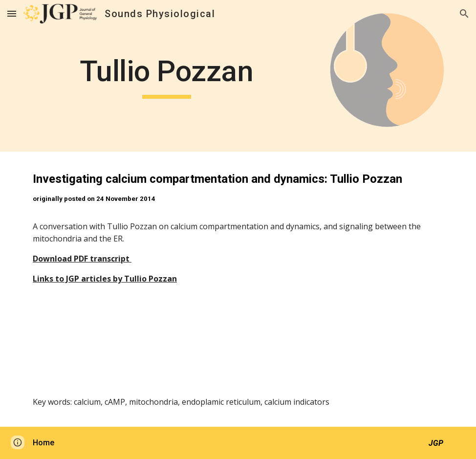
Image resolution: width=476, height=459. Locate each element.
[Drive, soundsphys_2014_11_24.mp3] (238, 352)
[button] (12, 13)
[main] (166, 76)
